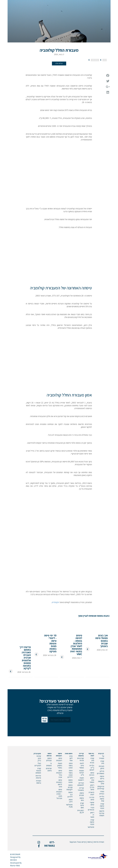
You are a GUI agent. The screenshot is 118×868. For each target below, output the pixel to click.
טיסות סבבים (82, 794)
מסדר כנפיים (102, 792)
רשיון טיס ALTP (81, 811)
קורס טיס (102, 762)
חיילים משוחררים (101, 772)
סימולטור (91, 826)
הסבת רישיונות (81, 778)
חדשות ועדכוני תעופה (102, 813)
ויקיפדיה (55, 602)
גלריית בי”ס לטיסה (92, 767)
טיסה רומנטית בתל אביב (59, 773)
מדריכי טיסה (92, 798)
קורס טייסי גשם (82, 805)
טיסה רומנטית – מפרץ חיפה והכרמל (59, 793)
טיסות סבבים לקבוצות (69, 787)
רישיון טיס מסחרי (92, 779)
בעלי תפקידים (38, 764)
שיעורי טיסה (92, 803)
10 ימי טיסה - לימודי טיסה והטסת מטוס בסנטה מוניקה (50, 641)
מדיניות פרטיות (38, 776)
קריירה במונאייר (81, 788)
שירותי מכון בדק (39, 758)
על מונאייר (102, 757)
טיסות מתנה (70, 781)
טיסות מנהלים (49, 759)
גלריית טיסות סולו (102, 798)
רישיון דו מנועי (92, 814)
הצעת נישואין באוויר (60, 765)
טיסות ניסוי (82, 799)
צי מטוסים (49, 764)
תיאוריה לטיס (91, 793)
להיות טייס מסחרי (82, 765)
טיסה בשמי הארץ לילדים (70, 773)
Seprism (73, 841)
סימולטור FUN (69, 805)
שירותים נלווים (49, 769)
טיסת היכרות (92, 773)
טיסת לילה (71, 800)
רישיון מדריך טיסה (92, 787)
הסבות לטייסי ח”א (81, 772)
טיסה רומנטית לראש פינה (59, 783)
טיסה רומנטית (59, 759)
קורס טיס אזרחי (92, 760)
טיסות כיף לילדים (70, 794)
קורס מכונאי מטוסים (38, 770)
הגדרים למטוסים (81, 783)
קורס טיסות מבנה (102, 805)
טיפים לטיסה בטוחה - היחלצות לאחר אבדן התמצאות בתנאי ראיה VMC (76, 642)
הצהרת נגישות (38, 781)
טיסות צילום (102, 777)
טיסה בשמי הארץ (71, 765)
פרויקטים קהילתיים (101, 787)
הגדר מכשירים (91, 808)
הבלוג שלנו (59, 63)
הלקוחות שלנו (101, 782)
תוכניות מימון (101, 767)
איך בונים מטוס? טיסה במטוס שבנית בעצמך (101, 638)
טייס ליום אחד (71, 758)
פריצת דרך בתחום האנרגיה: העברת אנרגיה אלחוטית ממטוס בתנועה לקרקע (25, 657)
